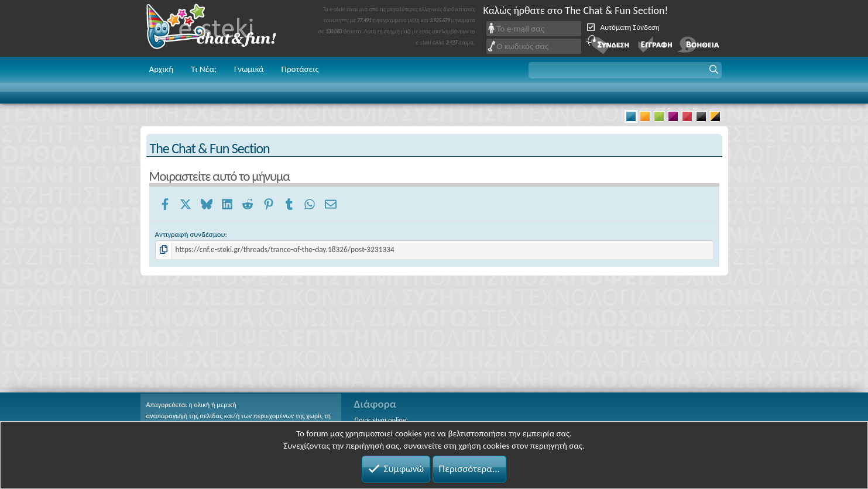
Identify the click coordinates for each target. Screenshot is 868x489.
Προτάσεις (300, 69)
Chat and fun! (219, 28)
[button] (625, 70)
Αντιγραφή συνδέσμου (190, 234)
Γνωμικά (249, 69)
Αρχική (162, 69)
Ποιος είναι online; (381, 420)
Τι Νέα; (204, 69)
